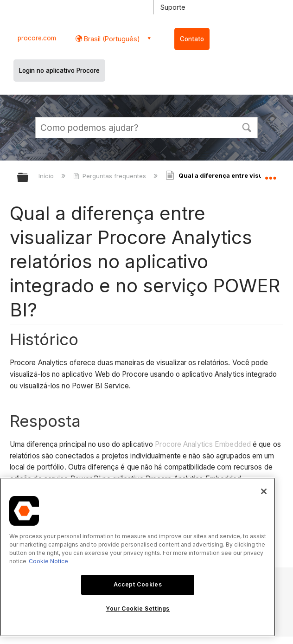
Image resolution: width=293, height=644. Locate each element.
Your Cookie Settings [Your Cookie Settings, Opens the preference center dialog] (138, 609)
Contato (192, 39)
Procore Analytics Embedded (203, 444)
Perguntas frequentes (111, 176)
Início (47, 176)
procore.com (37, 38)
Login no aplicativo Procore (59, 71)
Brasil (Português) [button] (111, 39)
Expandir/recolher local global (270, 174)
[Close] (264, 491)
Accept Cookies (138, 584)
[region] (138, 557)
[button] (247, 127)
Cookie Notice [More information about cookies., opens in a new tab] (48, 561)
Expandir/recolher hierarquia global (29, 178)
